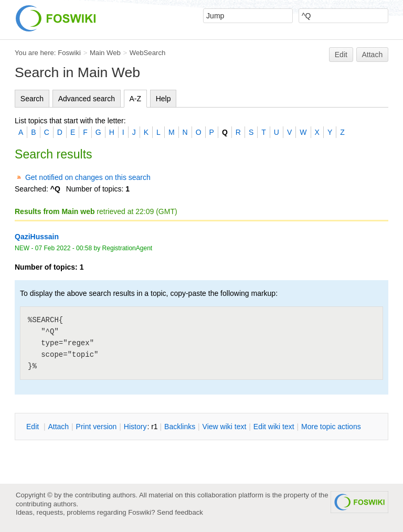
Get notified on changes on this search (88, 177)
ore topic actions (331, 427)
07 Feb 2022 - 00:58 (63, 248)
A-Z (136, 99)
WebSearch (148, 53)
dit (34, 427)
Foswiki (69, 53)
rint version (97, 427)
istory (135, 427)
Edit (341, 55)
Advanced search (87, 99)
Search (32, 99)
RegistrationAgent (128, 248)
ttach (58, 427)
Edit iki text (274, 427)
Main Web (105, 53)
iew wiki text (225, 427)
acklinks (180, 427)
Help (163, 99)
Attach (373, 55)
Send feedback (180, 512)
